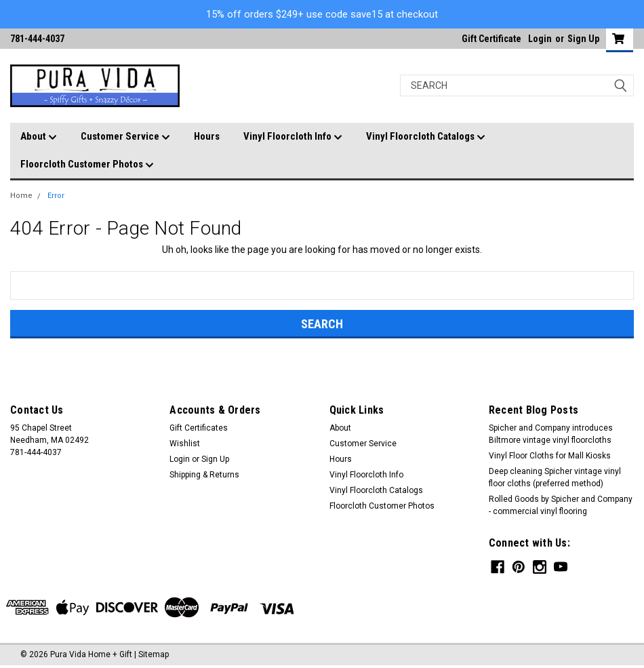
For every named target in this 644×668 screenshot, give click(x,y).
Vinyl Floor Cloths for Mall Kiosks (550, 456)
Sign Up (583, 39)
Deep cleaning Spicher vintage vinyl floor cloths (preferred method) (555, 477)
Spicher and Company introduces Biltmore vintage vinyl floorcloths (551, 434)
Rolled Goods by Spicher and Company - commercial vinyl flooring (561, 505)
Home (21, 196)
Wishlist (185, 444)
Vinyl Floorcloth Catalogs (426, 137)
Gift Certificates (199, 428)
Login (540, 39)
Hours (207, 136)
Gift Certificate (491, 39)
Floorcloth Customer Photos (87, 165)
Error (56, 196)
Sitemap (154, 654)
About (39, 137)
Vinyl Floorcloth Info (293, 137)
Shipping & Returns (204, 475)
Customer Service (125, 137)
